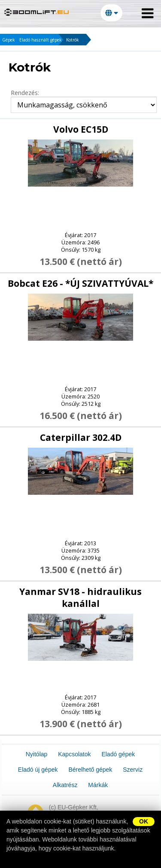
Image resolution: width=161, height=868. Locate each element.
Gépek (9, 40)
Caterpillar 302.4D (81, 437)
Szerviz (133, 770)
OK (144, 821)
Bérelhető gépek (90, 770)
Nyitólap (37, 754)
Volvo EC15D (81, 129)
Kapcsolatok (74, 754)
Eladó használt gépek (41, 40)
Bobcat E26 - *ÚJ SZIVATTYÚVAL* (80, 283)
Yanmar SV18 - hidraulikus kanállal (80, 597)
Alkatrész (65, 785)
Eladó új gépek (38, 770)
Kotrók (73, 40)
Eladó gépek (118, 754)
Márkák (98, 785)
